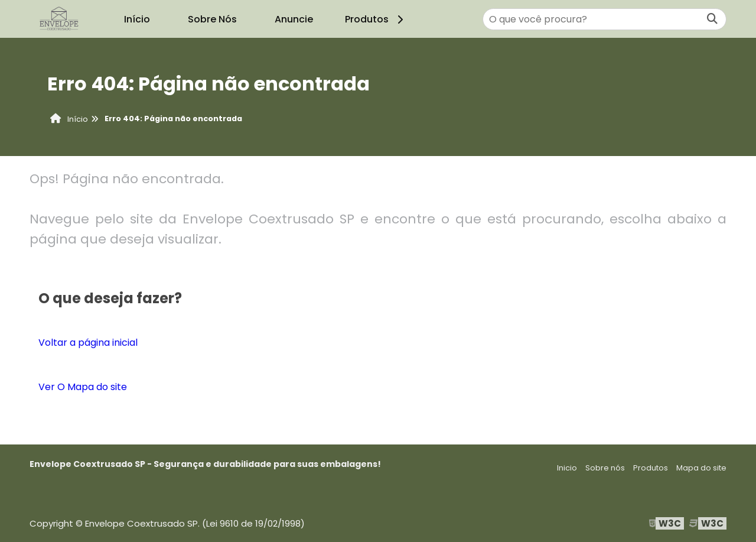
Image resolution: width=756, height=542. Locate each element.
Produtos (376, 19)
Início (137, 19)
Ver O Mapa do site (83, 387)
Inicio (567, 468)
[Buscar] (712, 19)
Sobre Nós (212, 19)
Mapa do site (701, 468)
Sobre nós (605, 468)
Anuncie (294, 19)
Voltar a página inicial (88, 343)
